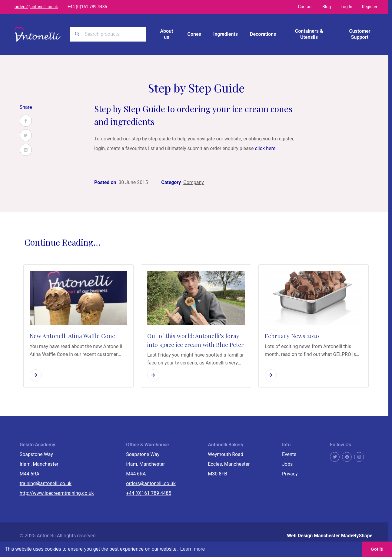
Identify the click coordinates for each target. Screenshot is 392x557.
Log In (346, 7)
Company (194, 182)
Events (289, 454)
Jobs (287, 464)
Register (370, 7)
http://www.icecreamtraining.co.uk (57, 493)
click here (265, 148)
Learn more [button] (193, 549)
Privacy (290, 474)
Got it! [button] (377, 549)
